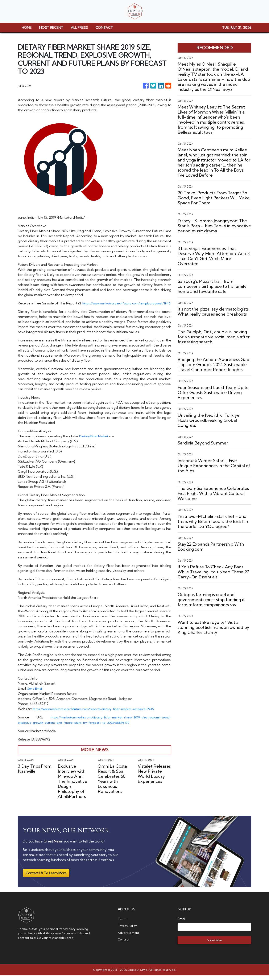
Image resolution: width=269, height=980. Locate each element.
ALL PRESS (79, 28)
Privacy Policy (128, 930)
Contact (124, 944)
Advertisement (130, 937)
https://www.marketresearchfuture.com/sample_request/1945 (67, 308)
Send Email (36, 693)
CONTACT (104, 28)
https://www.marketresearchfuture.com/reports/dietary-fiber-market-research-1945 (99, 714)
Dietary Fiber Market (96, 441)
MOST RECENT (51, 28)
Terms (123, 923)
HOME (27, 28)
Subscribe (214, 945)
